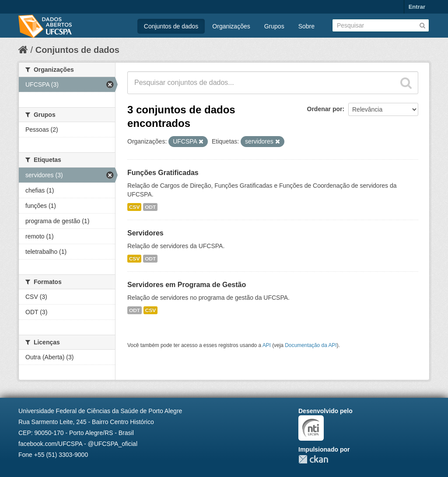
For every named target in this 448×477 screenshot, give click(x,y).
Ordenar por (325, 109)
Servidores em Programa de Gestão (187, 285)
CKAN (313, 459)
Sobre (306, 26)
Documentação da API (311, 345)
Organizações (231, 26)
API (267, 345)
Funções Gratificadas (163, 173)
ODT (150, 207)
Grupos (274, 26)
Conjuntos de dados (171, 26)
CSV (134, 207)
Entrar (417, 7)
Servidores (145, 233)
